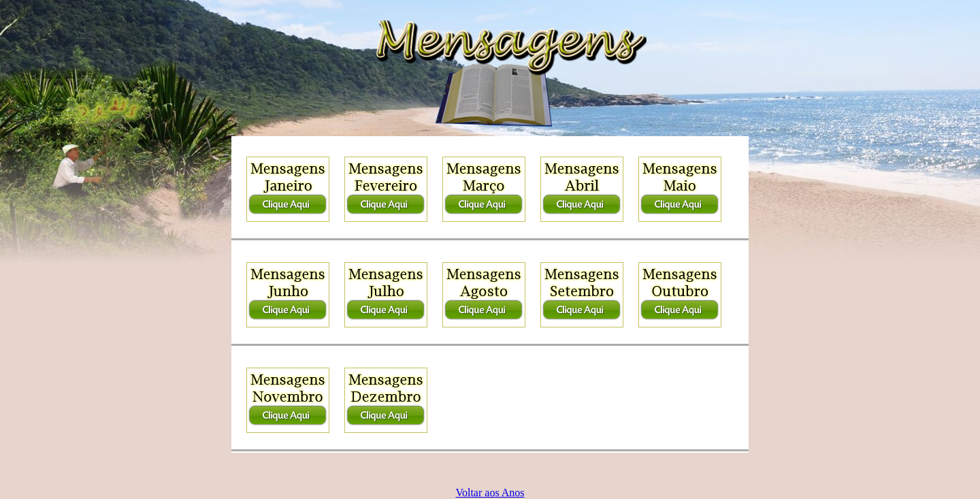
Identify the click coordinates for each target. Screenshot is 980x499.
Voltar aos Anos (490, 493)
